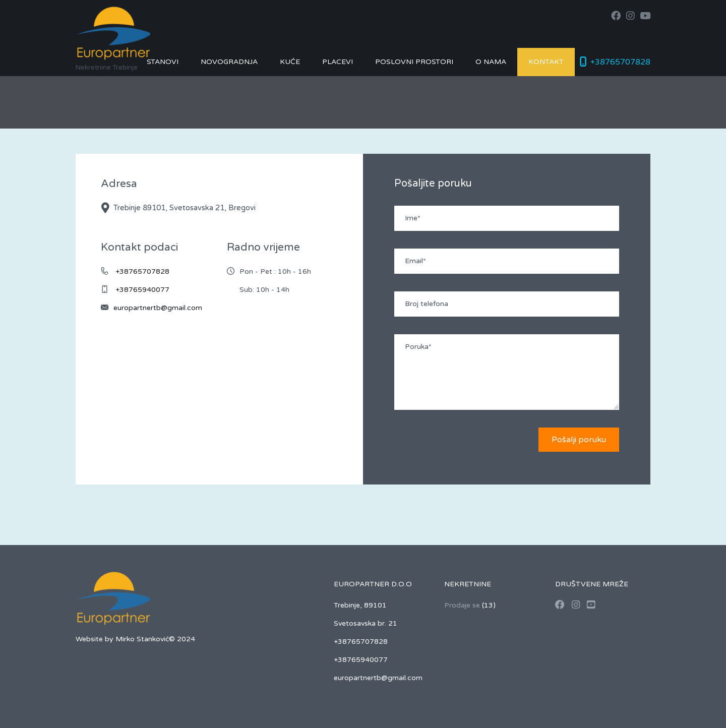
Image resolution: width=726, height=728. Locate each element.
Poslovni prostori (414, 62)
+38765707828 (620, 62)
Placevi (338, 62)
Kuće (290, 62)
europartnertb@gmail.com (158, 308)
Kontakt (546, 62)
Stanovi (163, 62)
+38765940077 (142, 290)
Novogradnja (229, 62)
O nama (491, 62)
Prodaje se (462, 605)
